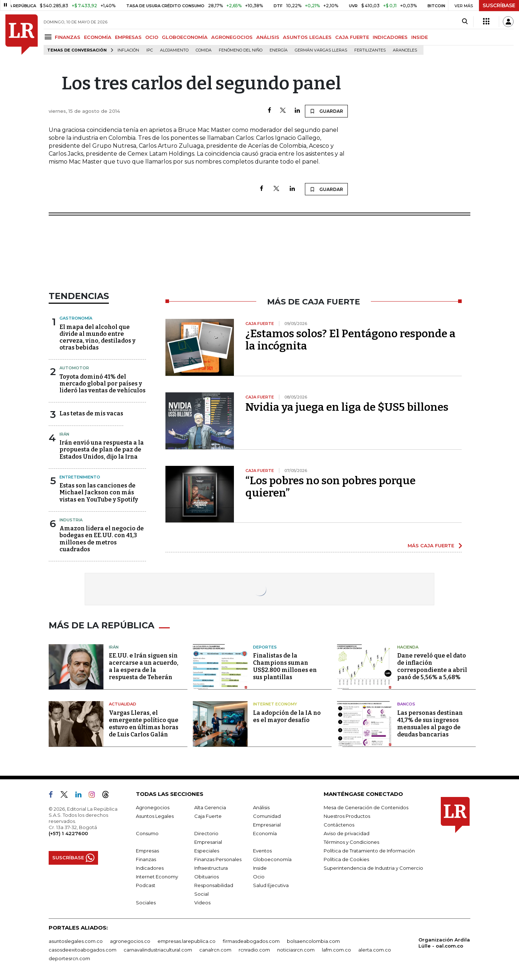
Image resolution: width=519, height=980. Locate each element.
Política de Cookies (346, 859)
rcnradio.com (254, 950)
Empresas (147, 851)
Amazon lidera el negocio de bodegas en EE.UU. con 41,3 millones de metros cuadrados (102, 539)
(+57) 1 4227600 (68, 833)
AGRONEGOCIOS (232, 37)
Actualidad (123, 704)
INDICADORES (390, 37)
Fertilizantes (370, 50)
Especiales (207, 851)
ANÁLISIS (268, 37)
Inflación (128, 50)
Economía (265, 833)
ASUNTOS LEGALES (307, 37)
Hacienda (408, 647)
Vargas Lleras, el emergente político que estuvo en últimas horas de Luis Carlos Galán (144, 724)
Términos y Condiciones (351, 842)
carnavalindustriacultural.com (158, 950)
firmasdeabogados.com (251, 941)
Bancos (406, 704)
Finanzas (146, 859)
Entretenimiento (80, 477)
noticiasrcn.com (296, 950)
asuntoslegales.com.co (76, 941)
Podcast (146, 885)
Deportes (265, 647)
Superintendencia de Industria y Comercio (373, 868)
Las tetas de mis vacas (91, 413)
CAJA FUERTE (352, 37)
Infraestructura (211, 868)
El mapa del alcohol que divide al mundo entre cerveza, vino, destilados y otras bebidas (97, 337)
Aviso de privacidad (347, 833)
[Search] (465, 22)
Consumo (147, 833)
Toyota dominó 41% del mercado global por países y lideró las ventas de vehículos (103, 384)
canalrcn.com (215, 950)
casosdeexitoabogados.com (83, 950)
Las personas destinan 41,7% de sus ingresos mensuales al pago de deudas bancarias (430, 724)
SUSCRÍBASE (499, 5)
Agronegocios (153, 807)
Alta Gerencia (210, 807)
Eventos (262, 851)
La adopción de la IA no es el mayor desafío (287, 716)
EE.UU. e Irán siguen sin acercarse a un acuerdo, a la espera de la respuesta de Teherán (144, 666)
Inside (260, 868)
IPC (150, 50)
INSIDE (420, 37)
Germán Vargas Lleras (321, 50)
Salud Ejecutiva (271, 885)
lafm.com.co (336, 950)
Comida (204, 50)
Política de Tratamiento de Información (369, 851)
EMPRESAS (128, 37)
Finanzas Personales (218, 859)
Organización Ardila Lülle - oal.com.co (444, 943)
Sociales (146, 903)
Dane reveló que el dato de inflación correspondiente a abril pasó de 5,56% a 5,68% (432, 666)
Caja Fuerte (208, 816)
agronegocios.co (130, 941)
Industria (71, 520)
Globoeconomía (272, 859)
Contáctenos (339, 825)
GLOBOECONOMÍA (185, 37)
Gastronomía (76, 318)
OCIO (152, 37)
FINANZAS (68, 37)
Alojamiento (174, 50)
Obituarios (207, 877)
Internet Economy (275, 704)
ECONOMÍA (98, 37)
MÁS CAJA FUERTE (431, 545)
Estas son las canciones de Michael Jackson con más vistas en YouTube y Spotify (99, 492)
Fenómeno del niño (241, 50)
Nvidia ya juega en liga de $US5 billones (347, 407)
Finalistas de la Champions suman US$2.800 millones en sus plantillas (285, 666)
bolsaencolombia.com (313, 941)
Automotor (74, 368)
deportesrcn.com (69, 958)
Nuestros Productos (347, 816)
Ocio (259, 877)
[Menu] (49, 37)
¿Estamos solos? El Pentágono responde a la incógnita (351, 340)
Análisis (261, 807)
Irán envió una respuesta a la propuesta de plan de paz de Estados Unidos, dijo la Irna (102, 449)
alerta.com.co (375, 950)
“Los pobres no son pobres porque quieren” (331, 487)
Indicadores (150, 868)
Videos (202, 903)
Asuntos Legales (155, 816)
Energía (279, 50)
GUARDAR (326, 111)
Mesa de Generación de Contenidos (366, 807)
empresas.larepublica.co (187, 941)
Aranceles (405, 50)
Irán (64, 434)
